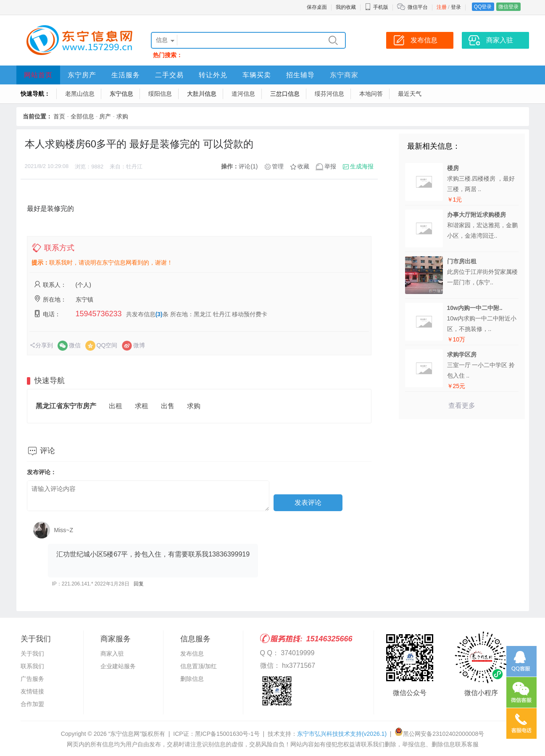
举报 (330, 166)
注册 (442, 7)
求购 (122, 116)
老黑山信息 (80, 94)
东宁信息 (121, 94)
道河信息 (243, 94)
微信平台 (418, 7)
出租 (116, 406)
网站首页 (38, 75)
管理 (278, 166)
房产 (105, 116)
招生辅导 (300, 75)
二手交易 (169, 75)
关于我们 (32, 654)
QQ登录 (483, 7)
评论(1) (248, 166)
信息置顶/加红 (199, 666)
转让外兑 (213, 75)
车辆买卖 (257, 75)
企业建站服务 (118, 666)
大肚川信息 (202, 94)
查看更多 (462, 406)
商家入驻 (500, 40)
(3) (159, 314)
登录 (456, 7)
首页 (59, 116)
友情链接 (32, 691)
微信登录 (508, 7)
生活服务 (126, 75)
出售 (168, 406)
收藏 (303, 166)
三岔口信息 (285, 94)
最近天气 (410, 94)
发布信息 (424, 40)
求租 (142, 406)
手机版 (376, 7)
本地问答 (371, 94)
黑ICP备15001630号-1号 (227, 734)
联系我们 (32, 666)
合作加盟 (32, 704)
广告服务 (32, 679)
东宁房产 (82, 75)
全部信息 (82, 116)
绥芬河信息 (329, 94)
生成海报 (362, 166)
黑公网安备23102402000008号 (439, 734)
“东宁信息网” (125, 734)
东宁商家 (344, 75)
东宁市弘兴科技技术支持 (342, 734)
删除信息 (192, 679)
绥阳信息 (160, 94)
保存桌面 (317, 7)
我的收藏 (346, 7)
